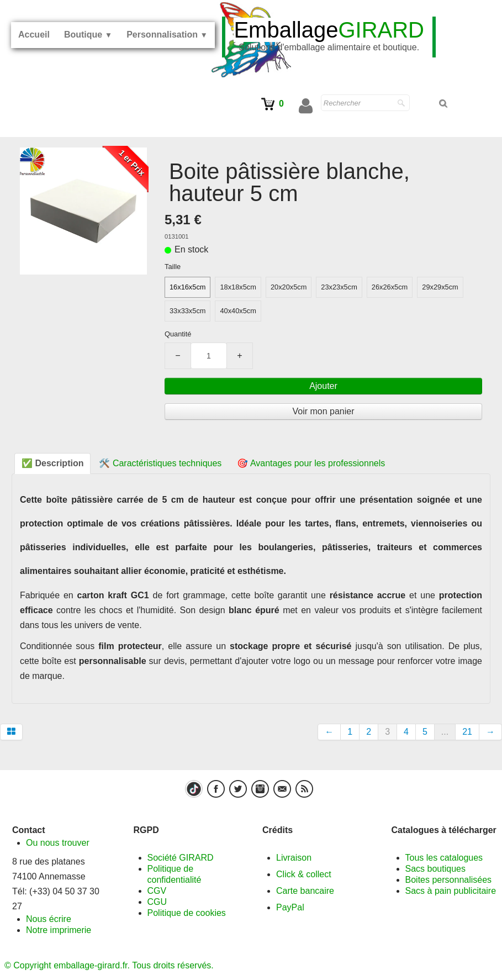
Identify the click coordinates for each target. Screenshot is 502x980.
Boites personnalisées (449, 880)
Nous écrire (49, 919)
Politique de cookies (187, 913)
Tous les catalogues (444, 858)
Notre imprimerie (59, 930)
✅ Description (52, 463)
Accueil (34, 35)
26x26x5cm (390, 287)
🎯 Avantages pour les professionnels (311, 463)
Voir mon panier (323, 411)
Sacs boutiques (435, 869)
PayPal (290, 907)
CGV (157, 891)
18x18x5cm (238, 287)
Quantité (178, 334)
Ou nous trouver (58, 843)
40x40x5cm (238, 311)
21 (467, 732)
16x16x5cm (187, 287)
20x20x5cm (289, 287)
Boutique (88, 35)
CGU (157, 902)
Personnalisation (167, 35)
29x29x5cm (440, 287)
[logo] (329, 37)
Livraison (294, 858)
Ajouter (323, 386)
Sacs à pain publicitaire (451, 891)
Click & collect (304, 874)
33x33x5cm (187, 311)
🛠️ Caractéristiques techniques (160, 463)
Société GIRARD (181, 858)
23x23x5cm (339, 287)
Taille (173, 267)
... (445, 732)
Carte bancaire (305, 891)
